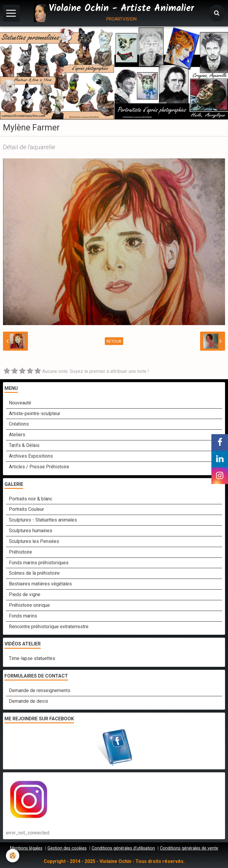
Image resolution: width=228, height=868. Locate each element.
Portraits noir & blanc (31, 499)
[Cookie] (13, 856)
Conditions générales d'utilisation (123, 848)
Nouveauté (20, 403)
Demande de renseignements (40, 690)
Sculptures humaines (31, 531)
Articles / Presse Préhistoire (39, 467)
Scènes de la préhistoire (34, 573)
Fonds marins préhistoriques (39, 563)
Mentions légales (26, 848)
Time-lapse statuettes (32, 658)
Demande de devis (28, 701)
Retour (114, 341)
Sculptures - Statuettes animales (43, 520)
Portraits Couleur (26, 509)
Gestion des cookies (67, 848)
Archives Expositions (31, 456)
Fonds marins (23, 616)
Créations (19, 424)
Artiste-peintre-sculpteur (35, 413)
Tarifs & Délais (24, 445)
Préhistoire (20, 552)
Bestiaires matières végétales (40, 584)
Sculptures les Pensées (34, 541)
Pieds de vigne (25, 594)
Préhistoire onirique (29, 605)
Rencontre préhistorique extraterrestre (49, 627)
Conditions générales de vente (189, 848)
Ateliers (17, 435)
